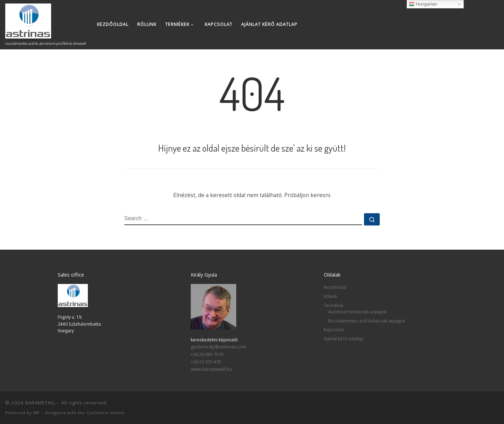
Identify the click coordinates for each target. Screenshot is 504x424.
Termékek (334, 305)
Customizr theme (106, 413)
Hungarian (423, 4)
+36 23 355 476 (206, 362)
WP (37, 413)
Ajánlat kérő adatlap (344, 339)
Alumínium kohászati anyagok (357, 312)
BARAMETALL (40, 403)
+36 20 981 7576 (207, 354)
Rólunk (330, 296)
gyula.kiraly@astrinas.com (219, 347)
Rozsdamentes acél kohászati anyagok (366, 321)
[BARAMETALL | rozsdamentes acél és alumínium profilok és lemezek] (28, 19)
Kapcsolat (334, 329)
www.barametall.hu (211, 369)
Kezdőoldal (335, 287)
